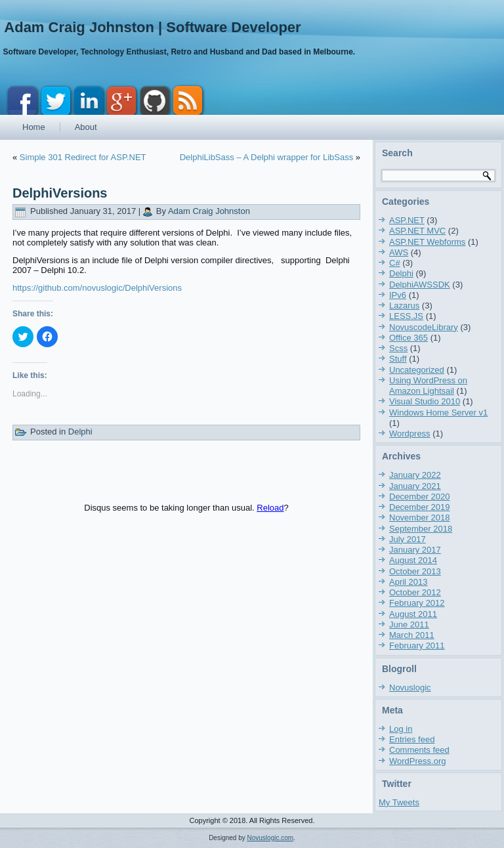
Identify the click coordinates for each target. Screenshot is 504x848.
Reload (270, 508)
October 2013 (415, 571)
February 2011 (417, 646)
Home (34, 127)
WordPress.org (417, 761)
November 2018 (420, 518)
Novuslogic (410, 688)
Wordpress (410, 434)
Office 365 (409, 338)
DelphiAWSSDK (420, 285)
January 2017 (415, 550)
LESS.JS (406, 316)
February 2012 (417, 603)
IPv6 (398, 295)
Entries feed (412, 739)
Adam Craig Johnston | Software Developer (152, 27)
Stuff (398, 359)
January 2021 (415, 486)
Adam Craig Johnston (209, 211)
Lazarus (404, 306)
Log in (401, 729)
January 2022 (415, 475)
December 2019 (420, 507)
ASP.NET (407, 220)
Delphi (80, 432)
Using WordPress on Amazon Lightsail (428, 386)
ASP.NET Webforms (427, 242)
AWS (399, 252)
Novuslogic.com (271, 838)
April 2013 (409, 582)
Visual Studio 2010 (425, 401)
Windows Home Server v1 (438, 413)
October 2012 (415, 592)
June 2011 (409, 625)
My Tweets (399, 802)
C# (395, 263)
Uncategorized (417, 370)
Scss (398, 348)
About (86, 127)
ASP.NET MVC (417, 231)
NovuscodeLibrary (424, 327)
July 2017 (408, 539)
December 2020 (420, 497)
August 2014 (413, 560)
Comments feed (419, 750)
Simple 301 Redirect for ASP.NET (83, 157)
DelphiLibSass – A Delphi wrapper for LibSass (266, 157)
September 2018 (421, 529)
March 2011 (412, 635)
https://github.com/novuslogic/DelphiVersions (97, 288)
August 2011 (413, 614)
